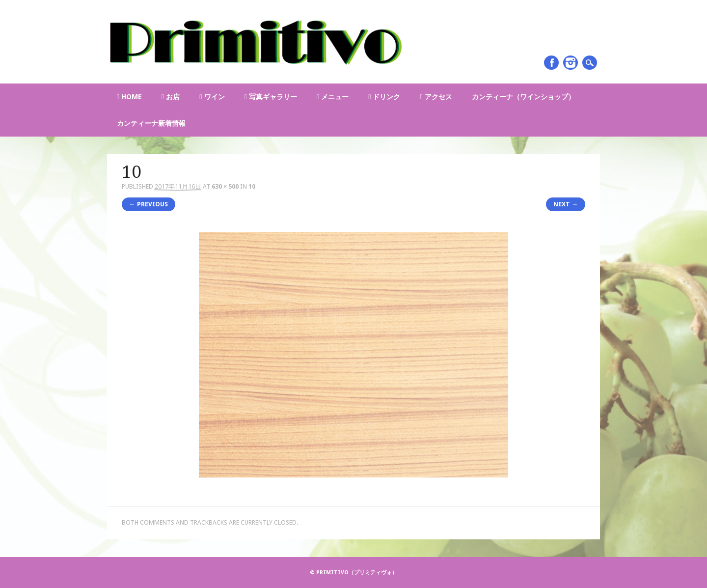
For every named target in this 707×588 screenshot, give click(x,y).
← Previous (149, 204)
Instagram (571, 63)
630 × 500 (225, 186)
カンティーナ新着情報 (151, 123)
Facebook (551, 63)
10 (252, 186)
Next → (566, 204)
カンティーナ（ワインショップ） (523, 97)
